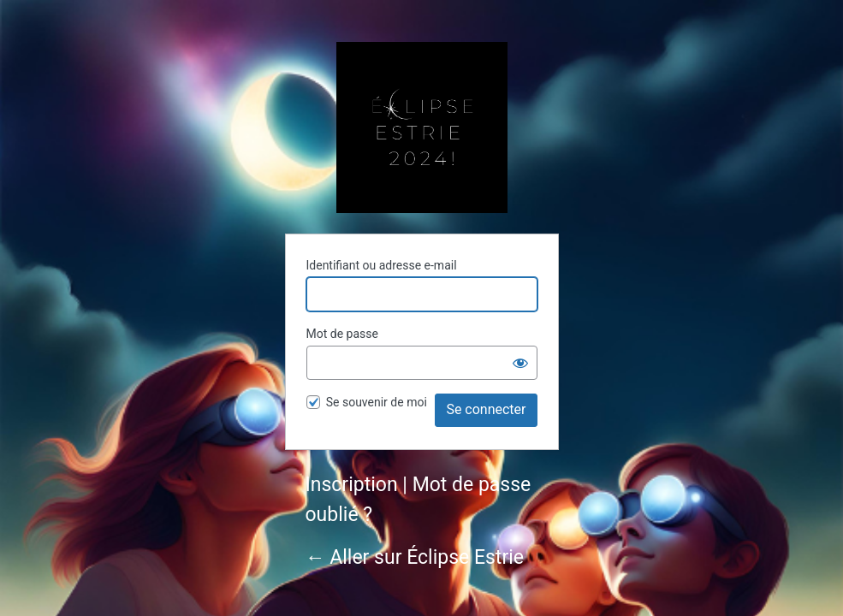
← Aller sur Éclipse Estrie (415, 557)
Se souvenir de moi (377, 402)
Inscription (352, 485)
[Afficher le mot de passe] (520, 363)
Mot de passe (342, 334)
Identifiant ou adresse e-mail (382, 265)
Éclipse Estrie (422, 127)
